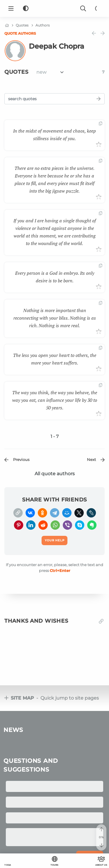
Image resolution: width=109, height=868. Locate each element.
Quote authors (20, 33)
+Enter (60, 571)
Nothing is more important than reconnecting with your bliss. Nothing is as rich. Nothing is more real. (55, 318)
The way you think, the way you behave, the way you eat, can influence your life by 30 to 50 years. (55, 400)
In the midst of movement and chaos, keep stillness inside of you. (54, 135)
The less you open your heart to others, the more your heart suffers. (55, 359)
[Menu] (11, 8)
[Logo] (55, 8)
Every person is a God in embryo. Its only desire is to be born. (55, 277)
